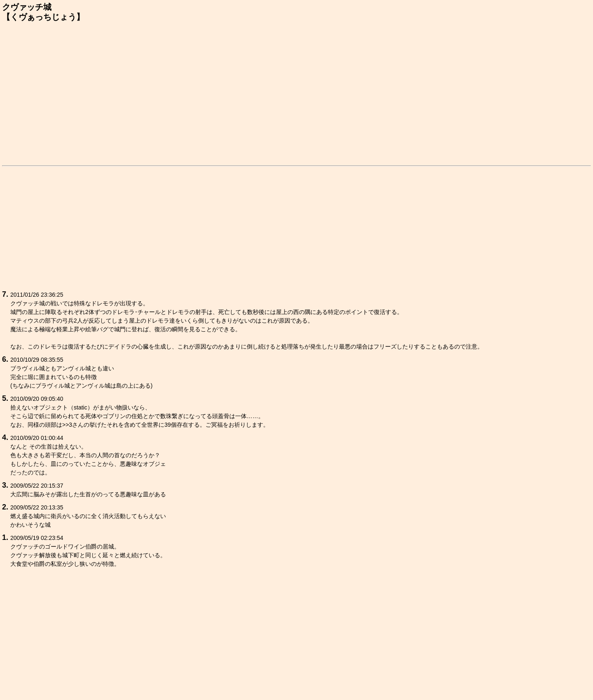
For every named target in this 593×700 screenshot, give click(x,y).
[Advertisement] (296, 92)
